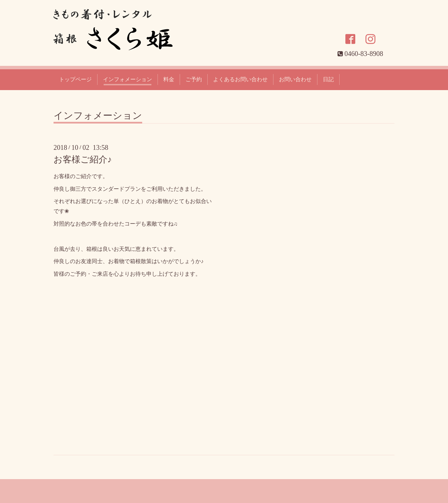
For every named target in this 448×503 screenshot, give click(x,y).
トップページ (75, 79)
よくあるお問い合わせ (240, 79)
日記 (328, 79)
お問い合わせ (295, 79)
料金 (169, 79)
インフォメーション (128, 79)
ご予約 (194, 79)
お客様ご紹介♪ (83, 160)
